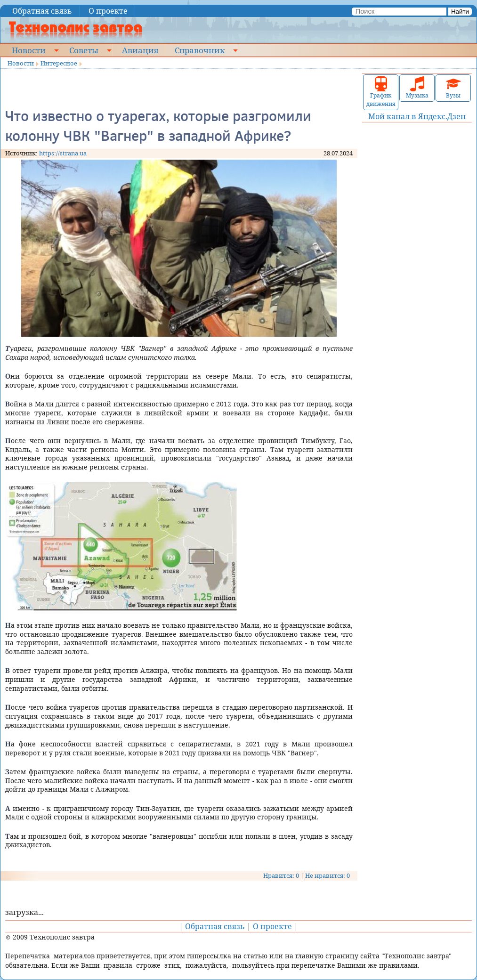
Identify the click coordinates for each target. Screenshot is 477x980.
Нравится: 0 (281, 875)
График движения (381, 92)
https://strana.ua (63, 153)
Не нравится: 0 (327, 875)
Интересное (59, 63)
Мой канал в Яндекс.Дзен (417, 116)
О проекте (108, 11)
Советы (84, 50)
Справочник (200, 50)
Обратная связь (42, 11)
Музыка (417, 88)
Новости (29, 50)
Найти (460, 12)
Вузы (453, 88)
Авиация (140, 50)
